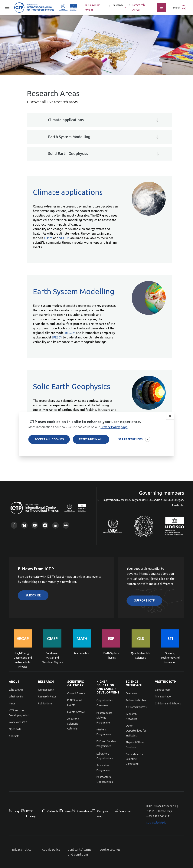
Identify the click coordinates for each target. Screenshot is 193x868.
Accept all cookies (49, 442)
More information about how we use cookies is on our (78, 429)
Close (170, 418)
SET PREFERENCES (130, 442)
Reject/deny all (91, 442)
